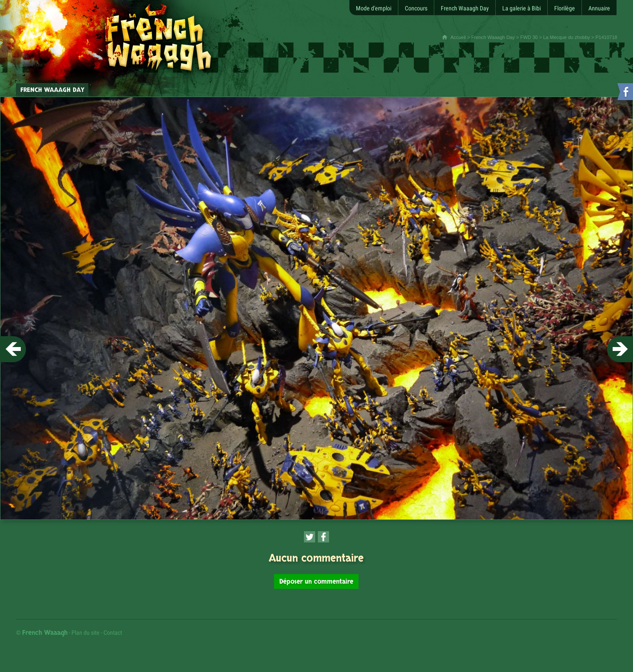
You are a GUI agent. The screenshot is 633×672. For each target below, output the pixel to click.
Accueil (458, 37)
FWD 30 (529, 37)
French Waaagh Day (493, 37)
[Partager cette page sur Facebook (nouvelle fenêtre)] (323, 537)
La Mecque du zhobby (567, 37)
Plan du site (86, 633)
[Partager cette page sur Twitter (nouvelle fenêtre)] (310, 537)
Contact (113, 633)
